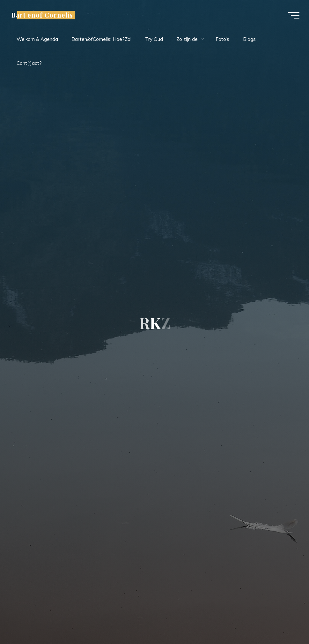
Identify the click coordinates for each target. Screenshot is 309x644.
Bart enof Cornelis (42, 15)
